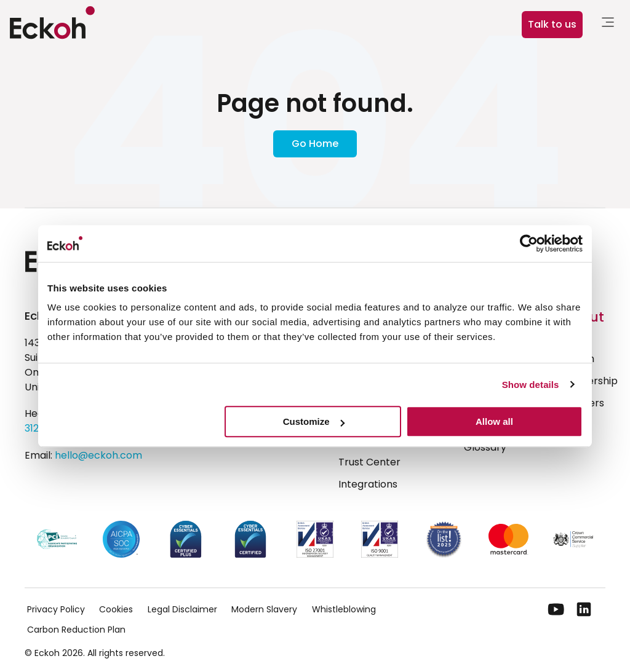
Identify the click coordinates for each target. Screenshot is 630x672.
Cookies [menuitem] (116, 609)
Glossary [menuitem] (485, 447)
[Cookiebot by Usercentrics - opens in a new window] (529, 243)
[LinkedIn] (584, 609)
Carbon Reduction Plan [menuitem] (76, 630)
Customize (314, 421)
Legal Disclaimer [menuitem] (182, 609)
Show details (531, 385)
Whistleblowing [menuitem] (344, 609)
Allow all (494, 421)
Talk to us (552, 24)
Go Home (315, 144)
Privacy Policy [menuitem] (56, 609)
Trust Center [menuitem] (369, 462)
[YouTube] (556, 609)
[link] (608, 24)
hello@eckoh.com (98, 455)
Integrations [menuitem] (368, 484)
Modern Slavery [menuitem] (264, 609)
